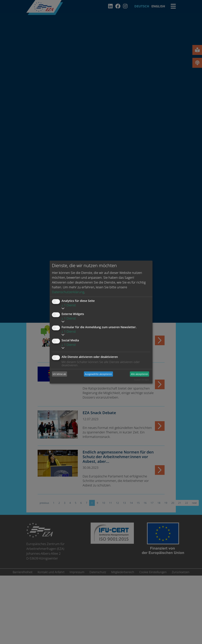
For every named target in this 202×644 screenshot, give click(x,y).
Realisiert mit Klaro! (141, 380)
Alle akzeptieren (139, 374)
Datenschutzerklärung (68, 292)
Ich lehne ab (59, 374)
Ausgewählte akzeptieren (98, 374)
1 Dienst (69, 305)
